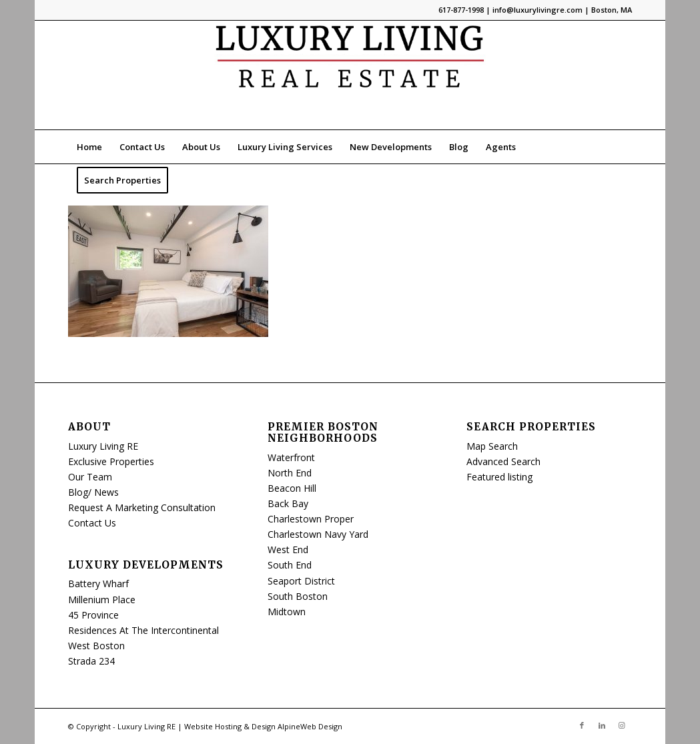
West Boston (96, 646)
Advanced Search (503, 461)
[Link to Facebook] (582, 725)
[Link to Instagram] (622, 725)
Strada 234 (91, 661)
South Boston (298, 596)
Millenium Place (102, 600)
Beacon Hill (292, 488)
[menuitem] (89, 147)
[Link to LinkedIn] (602, 725)
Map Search (492, 446)
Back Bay (288, 503)
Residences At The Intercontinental (143, 630)
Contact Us (92, 523)
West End (288, 549)
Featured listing (499, 477)
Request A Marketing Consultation (142, 507)
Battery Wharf (98, 584)
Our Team (90, 477)
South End (290, 565)
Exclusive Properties (111, 461)
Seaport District (301, 581)
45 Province (93, 615)
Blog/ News (93, 492)
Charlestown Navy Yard (318, 534)
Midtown (287, 612)
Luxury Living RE (103, 446)
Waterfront (291, 457)
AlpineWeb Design (310, 726)
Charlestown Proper (311, 519)
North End (290, 473)
